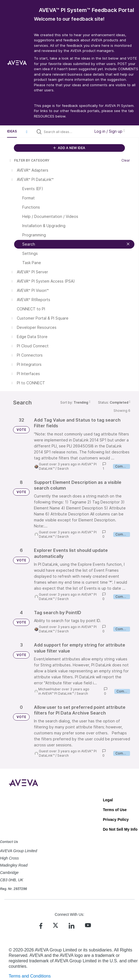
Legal (108, 800)
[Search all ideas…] (66, 132)
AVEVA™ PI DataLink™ (58, 693)
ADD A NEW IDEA (69, 148)
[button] (27, 132)
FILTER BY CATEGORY (29, 160)
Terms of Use (115, 810)
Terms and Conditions (30, 976)
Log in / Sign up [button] (110, 131)
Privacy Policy (116, 820)
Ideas (12, 131)
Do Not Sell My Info (120, 829)
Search (63, 469)
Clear (126, 160)
